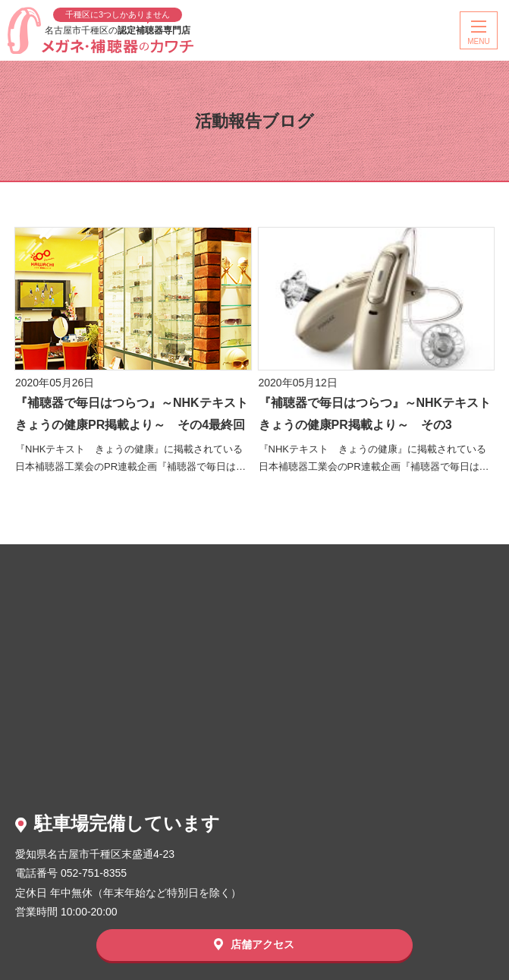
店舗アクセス (254, 944)
